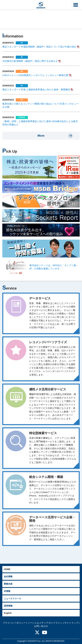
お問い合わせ (41, 626)
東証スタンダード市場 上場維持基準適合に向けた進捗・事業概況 (36, 90)
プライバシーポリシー (14, 623)
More (41, 136)
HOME (7, 569)
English (8, 613)
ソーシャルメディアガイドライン (45, 623)
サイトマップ (71, 623)
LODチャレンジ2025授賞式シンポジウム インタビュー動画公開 (35, 75)
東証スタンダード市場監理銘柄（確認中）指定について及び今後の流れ (39, 47)
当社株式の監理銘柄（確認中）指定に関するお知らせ (30, 61)
